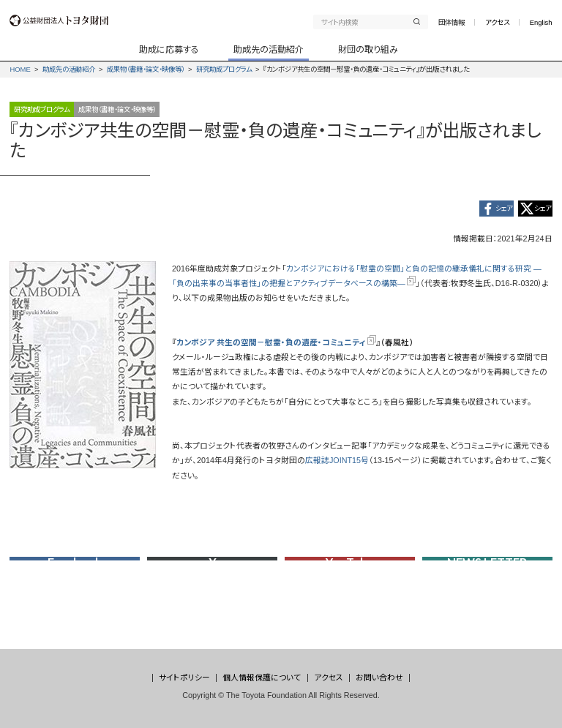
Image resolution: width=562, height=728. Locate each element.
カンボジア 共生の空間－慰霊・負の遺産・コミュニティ (276, 346)
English (541, 22)
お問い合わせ (379, 678)
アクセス (497, 22)
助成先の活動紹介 (69, 69)
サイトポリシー (184, 678)
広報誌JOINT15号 (337, 464)
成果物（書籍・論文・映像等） (146, 69)
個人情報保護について (262, 678)
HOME (20, 69)
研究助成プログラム (224, 69)
